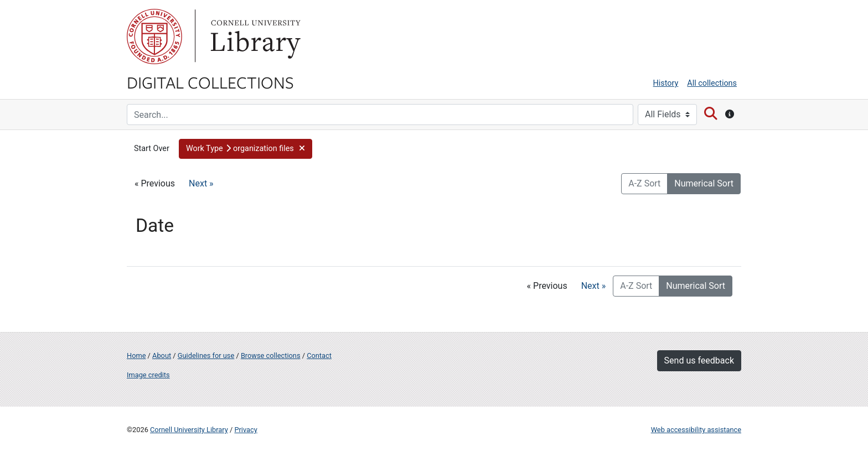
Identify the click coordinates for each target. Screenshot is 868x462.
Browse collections (271, 355)
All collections (712, 83)
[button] (246, 149)
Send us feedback (699, 360)
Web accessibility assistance (696, 430)
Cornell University (154, 37)
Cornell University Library (189, 430)
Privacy (246, 430)
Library (254, 37)
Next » (201, 183)
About (162, 355)
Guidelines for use (206, 355)
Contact (319, 355)
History (666, 83)
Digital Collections (210, 82)
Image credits (148, 375)
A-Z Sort (644, 183)
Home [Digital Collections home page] (136, 355)
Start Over (152, 149)
